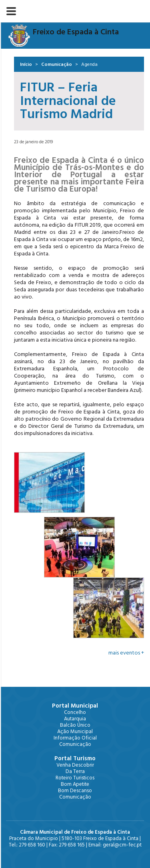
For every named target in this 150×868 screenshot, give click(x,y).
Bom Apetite (75, 784)
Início (26, 64)
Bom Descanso (75, 791)
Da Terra (75, 771)
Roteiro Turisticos (75, 778)
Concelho (75, 712)
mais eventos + (126, 653)
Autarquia (75, 719)
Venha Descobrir (75, 765)
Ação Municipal (75, 732)
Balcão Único (75, 725)
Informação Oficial (75, 738)
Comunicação (57, 64)
